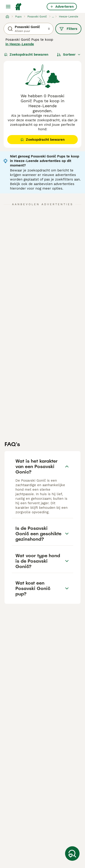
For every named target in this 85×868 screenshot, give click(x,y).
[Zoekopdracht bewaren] (72, 854)
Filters (68, 29)
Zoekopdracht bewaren (26, 55)
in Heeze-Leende (20, 44)
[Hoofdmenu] (8, 7)
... (53, 17)
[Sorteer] (69, 55)
